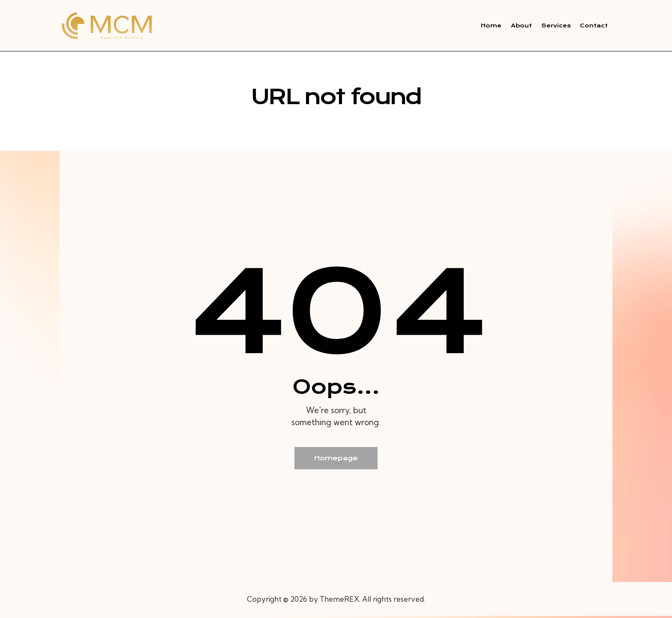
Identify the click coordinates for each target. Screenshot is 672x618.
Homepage (336, 459)
